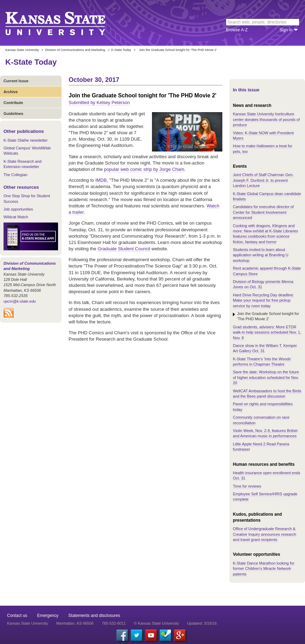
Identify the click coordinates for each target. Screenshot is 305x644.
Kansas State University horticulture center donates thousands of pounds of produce (266, 119)
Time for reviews (247, 486)
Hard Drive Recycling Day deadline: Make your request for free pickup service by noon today (263, 300)
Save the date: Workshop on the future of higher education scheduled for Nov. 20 (266, 377)
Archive (11, 92)
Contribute (13, 103)
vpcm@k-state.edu (20, 301)
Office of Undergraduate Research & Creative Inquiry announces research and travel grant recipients (265, 534)
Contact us (17, 616)
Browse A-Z (237, 30)
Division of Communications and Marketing (75, 50)
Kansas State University (64, 23)
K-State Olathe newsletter (26, 140)
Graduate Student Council (124, 249)
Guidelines (13, 114)
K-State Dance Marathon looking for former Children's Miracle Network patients (264, 569)
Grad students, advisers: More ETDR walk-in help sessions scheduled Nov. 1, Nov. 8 (267, 332)
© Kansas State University (157, 623)
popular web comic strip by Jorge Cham (144, 169)
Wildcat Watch (16, 217)
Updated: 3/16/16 (202, 623)
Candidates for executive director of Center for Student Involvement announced (263, 212)
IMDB (101, 180)
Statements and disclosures (94, 616)
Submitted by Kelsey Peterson (99, 102)
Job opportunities (18, 209)
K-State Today (121, 50)
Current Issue (16, 81)
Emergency (48, 616)
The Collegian (15, 175)
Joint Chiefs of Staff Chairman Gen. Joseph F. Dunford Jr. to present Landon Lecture (263, 180)
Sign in (286, 30)
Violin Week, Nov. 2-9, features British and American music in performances (265, 433)
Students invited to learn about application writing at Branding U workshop (261, 255)
